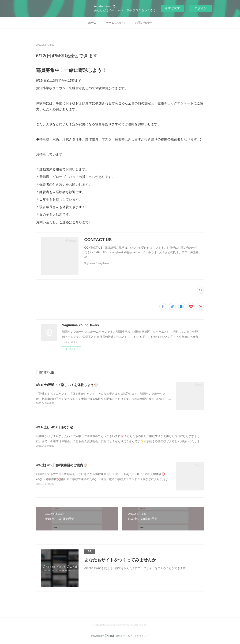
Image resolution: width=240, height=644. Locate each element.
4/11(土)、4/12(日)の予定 (54, 427)
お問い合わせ (143, 23)
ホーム (92, 23)
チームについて (116, 23)
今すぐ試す (172, 8)
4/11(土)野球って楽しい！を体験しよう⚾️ (67, 385)
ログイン (201, 8)
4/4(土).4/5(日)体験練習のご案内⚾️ (62, 465)
